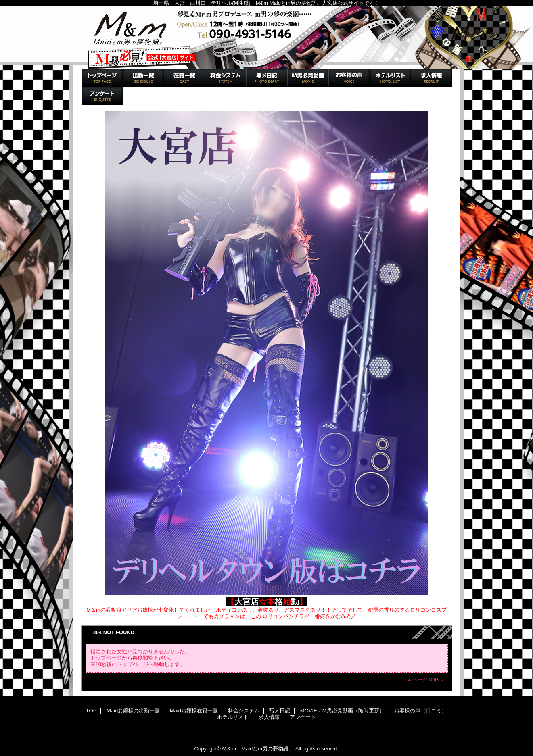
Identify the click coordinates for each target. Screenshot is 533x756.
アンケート (102, 96)
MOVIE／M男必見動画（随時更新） (308, 78)
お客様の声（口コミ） (349, 78)
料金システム (226, 78)
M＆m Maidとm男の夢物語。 (267, 37)
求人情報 (431, 78)
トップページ (106, 658)
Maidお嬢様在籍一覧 (184, 78)
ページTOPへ (428, 680)
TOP (102, 78)
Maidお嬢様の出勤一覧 (143, 78)
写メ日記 (267, 78)
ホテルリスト (390, 78)
